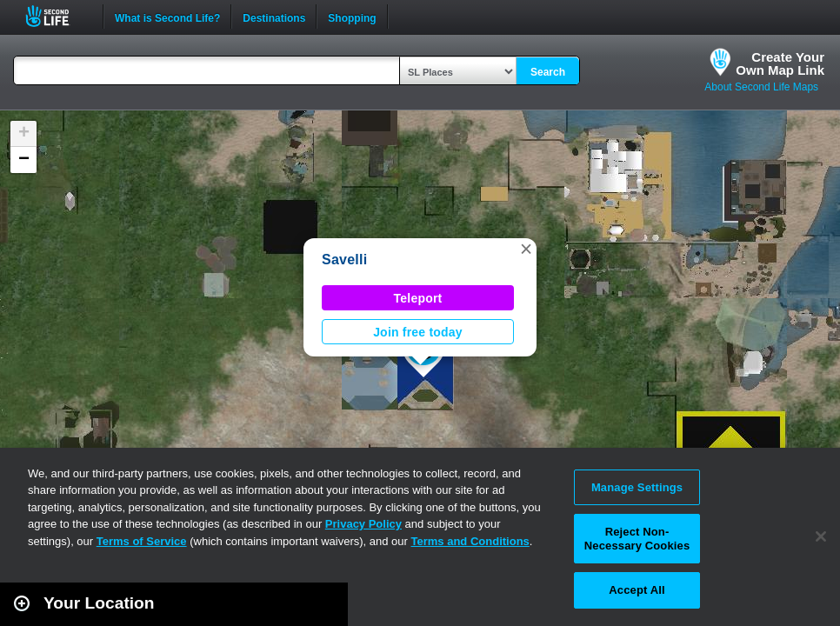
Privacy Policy (363, 524)
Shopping (352, 17)
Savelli (344, 260)
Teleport (418, 298)
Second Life (57, 16)
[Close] (821, 536)
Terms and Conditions (470, 541)
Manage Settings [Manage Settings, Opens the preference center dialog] (637, 487)
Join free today (418, 332)
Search (548, 72)
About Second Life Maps (761, 87)
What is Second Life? (167, 17)
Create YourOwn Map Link (780, 63)
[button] (526, 249)
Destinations (274, 17)
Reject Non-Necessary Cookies (637, 539)
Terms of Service (142, 541)
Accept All (637, 590)
